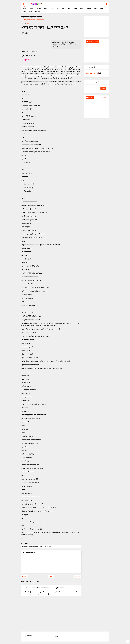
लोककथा (89, 8)
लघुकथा (31, 8)
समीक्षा (95, 8)
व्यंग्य (63, 8)
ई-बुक (31, 12)
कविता (46, 8)
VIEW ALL (104, 97)
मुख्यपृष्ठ (51, 577)
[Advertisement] (97, 26)
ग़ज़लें (58, 8)
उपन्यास (82, 8)
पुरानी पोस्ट (78, 577)
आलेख (52, 8)
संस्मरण (75, 8)
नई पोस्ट (24, 577)
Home (23, 24)
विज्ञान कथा (38, 12)
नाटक (69, 8)
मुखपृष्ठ (56, 637)
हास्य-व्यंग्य (39, 8)
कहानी (102, 8)
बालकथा (25, 8)
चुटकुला (24, 12)
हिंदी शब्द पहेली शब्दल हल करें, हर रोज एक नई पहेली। (34, 20)
